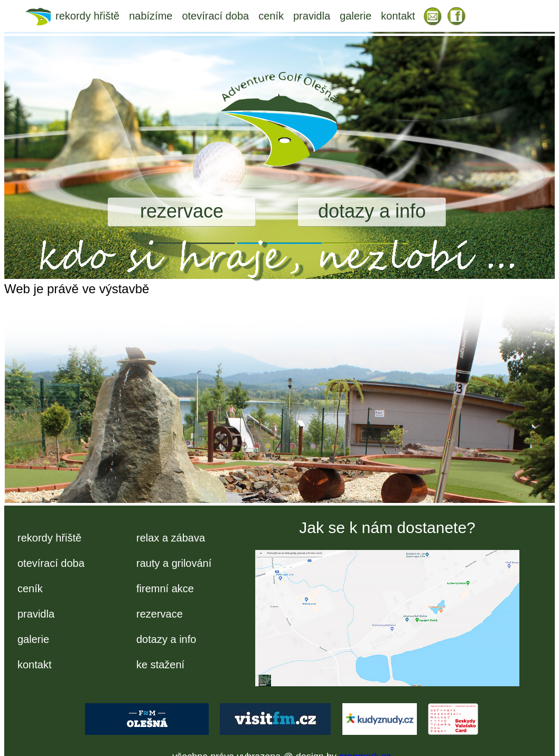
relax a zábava (171, 538)
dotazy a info (372, 211)
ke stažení (160, 665)
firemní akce (165, 589)
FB (457, 16)
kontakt (398, 16)
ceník (271, 16)
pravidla (312, 16)
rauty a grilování (174, 563)
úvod (40, 16)
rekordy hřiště (87, 16)
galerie (356, 16)
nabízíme (151, 16)
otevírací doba (215, 16)
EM (433, 16)
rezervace (182, 211)
